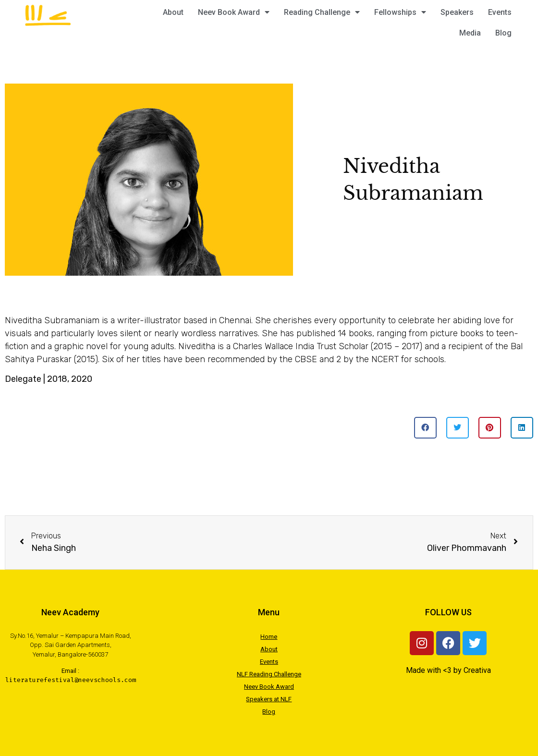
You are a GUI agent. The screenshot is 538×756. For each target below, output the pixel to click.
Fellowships (400, 12)
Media (470, 33)
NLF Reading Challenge (269, 674)
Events (500, 12)
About (173, 12)
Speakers (457, 12)
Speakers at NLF (269, 699)
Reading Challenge (322, 12)
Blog (503, 33)
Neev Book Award (234, 12)
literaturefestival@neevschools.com (71, 680)
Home (269, 637)
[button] (425, 428)
